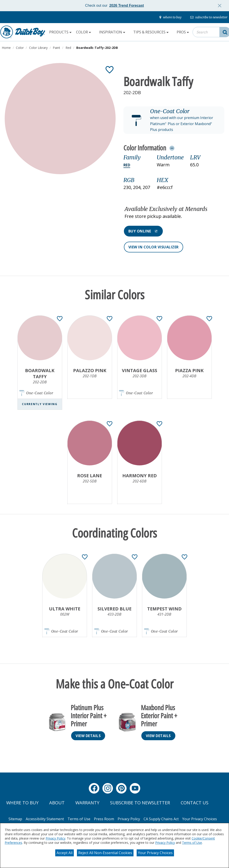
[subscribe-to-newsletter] (209, 17)
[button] (174, 120)
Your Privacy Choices (155, 853)
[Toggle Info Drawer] (172, 148)
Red (127, 165)
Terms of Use (192, 843)
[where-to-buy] (171, 17)
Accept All (65, 853)
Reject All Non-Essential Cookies (105, 853)
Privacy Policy (55, 838)
